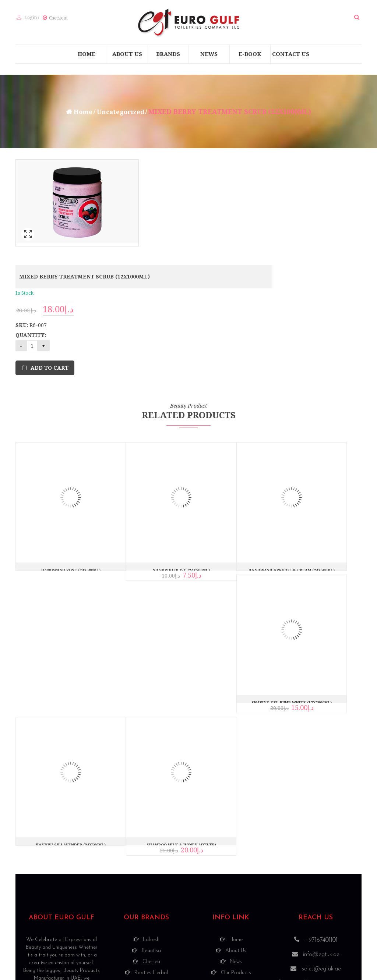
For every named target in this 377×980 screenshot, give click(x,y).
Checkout (57, 19)
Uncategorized (121, 113)
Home (81, 113)
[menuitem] (87, 56)
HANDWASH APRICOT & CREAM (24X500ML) (292, 482)
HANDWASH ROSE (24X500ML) (71, 482)
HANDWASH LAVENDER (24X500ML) (71, 757)
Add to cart (184, 280)
